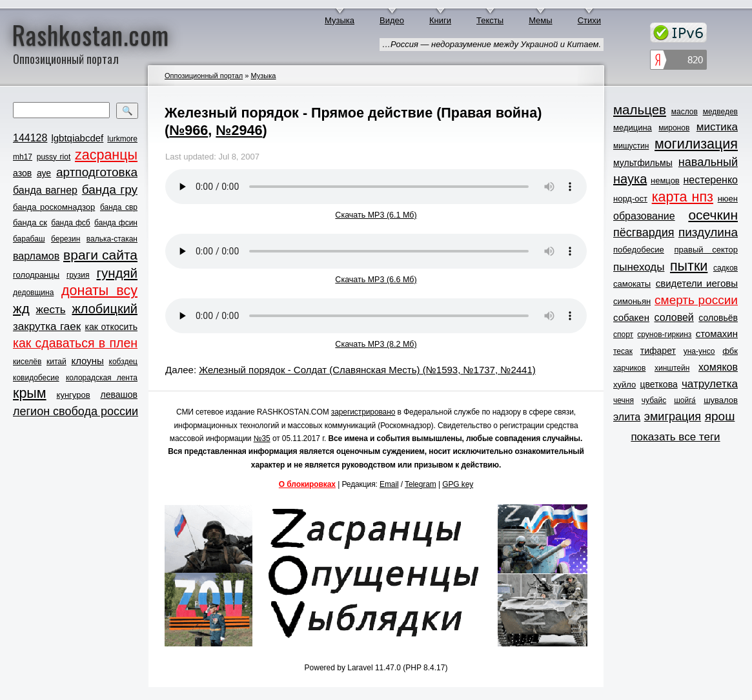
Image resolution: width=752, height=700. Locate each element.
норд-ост (630, 199)
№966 (188, 130)
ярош (720, 416)
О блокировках (307, 484)
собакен (631, 317)
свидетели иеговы (697, 283)
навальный (708, 162)
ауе (44, 173)
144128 (30, 138)
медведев (720, 112)
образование (644, 216)
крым (30, 393)
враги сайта (100, 255)
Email (389, 484)
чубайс (654, 400)
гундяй (117, 273)
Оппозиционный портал (204, 76)
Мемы (541, 20)
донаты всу (99, 291)
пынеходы (639, 267)
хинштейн (672, 368)
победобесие (639, 250)
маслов (685, 112)
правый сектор (706, 250)
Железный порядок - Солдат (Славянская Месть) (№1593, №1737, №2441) (367, 370)
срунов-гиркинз (664, 335)
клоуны (87, 361)
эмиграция (673, 417)
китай (56, 362)
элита (627, 417)
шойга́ (685, 400)
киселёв (27, 362)
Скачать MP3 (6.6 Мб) (376, 280)
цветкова (659, 384)
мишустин (631, 146)
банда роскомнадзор (54, 207)
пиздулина (708, 232)
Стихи (589, 20)
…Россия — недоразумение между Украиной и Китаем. (492, 44)
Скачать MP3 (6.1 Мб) (376, 215)
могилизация (696, 144)
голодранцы (36, 275)
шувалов (721, 400)
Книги (440, 20)
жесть (51, 310)
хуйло (625, 385)
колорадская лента (102, 378)
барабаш (29, 239)
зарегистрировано (363, 412)
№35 (262, 438)
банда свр (119, 207)
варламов (36, 256)
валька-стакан (112, 239)
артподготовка (97, 172)
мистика (717, 127)
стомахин (717, 334)
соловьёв (718, 318)
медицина (633, 128)
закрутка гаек (47, 326)
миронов (674, 128)
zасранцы (106, 155)
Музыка (340, 20)
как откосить (111, 327)
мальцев (640, 109)
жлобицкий (105, 309)
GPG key (458, 484)
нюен (728, 199)
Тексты (490, 20)
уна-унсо (699, 351)
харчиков (629, 368)
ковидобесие (36, 378)
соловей (674, 317)
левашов (119, 395)
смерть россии (696, 300)
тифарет (658, 351)
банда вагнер (45, 190)
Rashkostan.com (91, 34)
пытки (689, 266)
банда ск (30, 222)
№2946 (239, 130)
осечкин (713, 215)
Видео (392, 20)
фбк (730, 351)
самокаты (632, 284)
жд (21, 308)
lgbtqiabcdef (77, 138)
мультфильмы (643, 163)
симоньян (632, 301)
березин (66, 239)
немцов (665, 180)
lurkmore (122, 139)
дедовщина (33, 293)
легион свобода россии (76, 411)
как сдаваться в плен (75, 343)
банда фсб (70, 223)
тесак (623, 351)
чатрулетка (710, 384)
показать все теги (675, 437)
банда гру (110, 190)
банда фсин (116, 223)
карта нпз (683, 197)
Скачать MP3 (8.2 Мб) (376, 344)
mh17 (23, 157)
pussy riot (54, 157)
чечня (624, 400)
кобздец (123, 362)
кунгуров (74, 395)
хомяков (718, 367)
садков (726, 268)
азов (22, 173)
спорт (623, 335)
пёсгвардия (644, 232)
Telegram (421, 484)
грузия (78, 275)
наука (630, 179)
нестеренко (711, 180)
